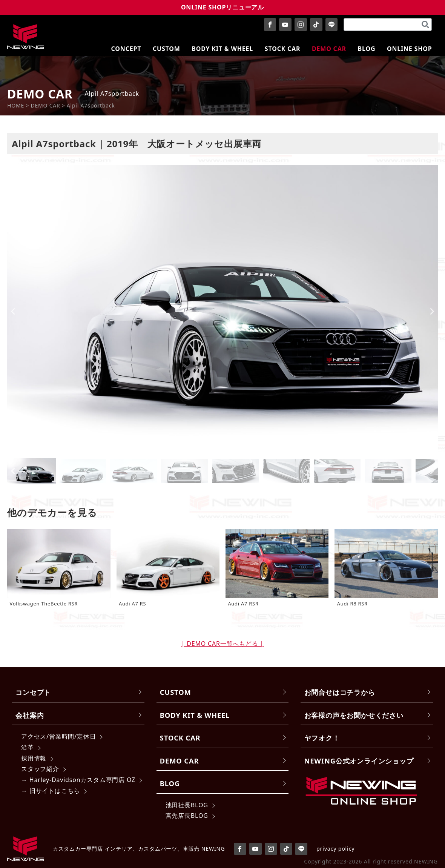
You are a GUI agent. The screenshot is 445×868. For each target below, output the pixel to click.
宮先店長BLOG (187, 816)
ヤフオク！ (322, 738)
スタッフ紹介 (40, 769)
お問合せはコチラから (340, 692)
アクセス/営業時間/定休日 (58, 736)
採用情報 (34, 758)
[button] (32, 471)
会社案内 (30, 715)
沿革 (28, 747)
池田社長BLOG (187, 805)
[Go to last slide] (13, 312)
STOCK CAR (180, 738)
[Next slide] (432, 312)
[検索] (425, 25)
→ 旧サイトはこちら (51, 791)
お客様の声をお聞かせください (354, 715)
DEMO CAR (179, 761)
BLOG (170, 783)
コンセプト (33, 692)
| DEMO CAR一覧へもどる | (222, 644)
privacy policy (335, 849)
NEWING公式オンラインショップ (359, 761)
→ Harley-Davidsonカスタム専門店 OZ (78, 780)
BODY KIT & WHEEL (195, 715)
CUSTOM (176, 692)
